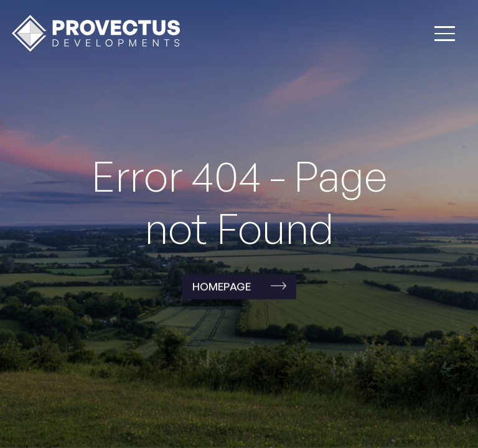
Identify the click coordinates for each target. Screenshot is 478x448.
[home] (96, 33)
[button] (445, 34)
